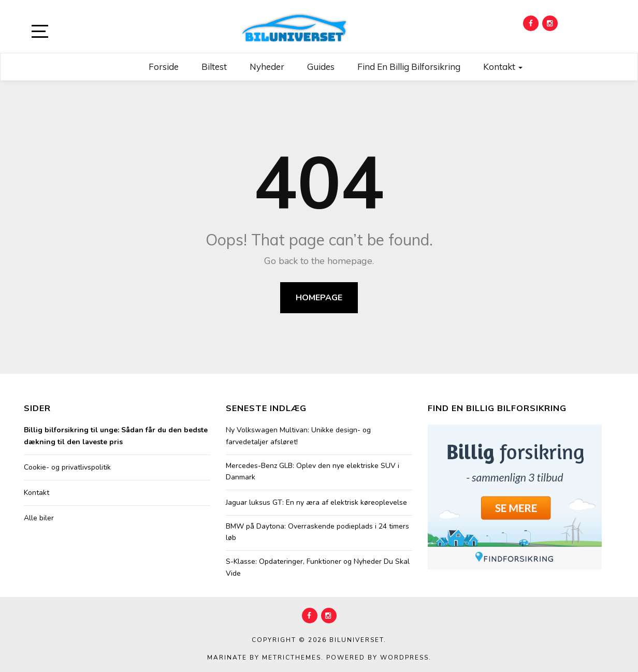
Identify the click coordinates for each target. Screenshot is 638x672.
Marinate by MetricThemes (264, 658)
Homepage (319, 298)
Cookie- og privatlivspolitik (67, 467)
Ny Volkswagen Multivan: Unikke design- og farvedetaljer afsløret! (298, 436)
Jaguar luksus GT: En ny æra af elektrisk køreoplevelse (316, 502)
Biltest (214, 67)
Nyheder (267, 67)
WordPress (404, 658)
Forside (164, 67)
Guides (321, 67)
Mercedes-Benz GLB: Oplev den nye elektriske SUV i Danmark (313, 471)
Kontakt (503, 67)
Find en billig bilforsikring (409, 67)
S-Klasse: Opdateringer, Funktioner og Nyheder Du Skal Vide (318, 567)
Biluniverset (357, 640)
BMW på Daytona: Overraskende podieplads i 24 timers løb (317, 532)
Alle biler (39, 518)
